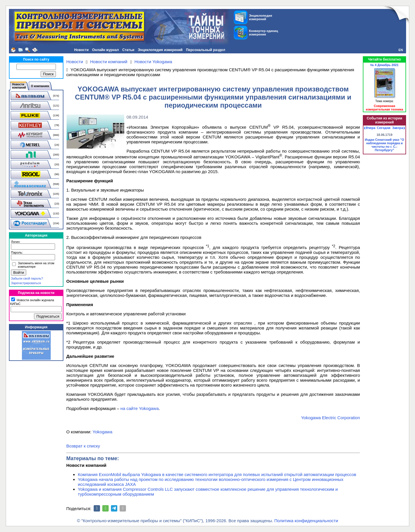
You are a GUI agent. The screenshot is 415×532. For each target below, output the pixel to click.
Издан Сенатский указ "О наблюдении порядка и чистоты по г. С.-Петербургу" (385, 145)
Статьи (128, 50)
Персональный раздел (205, 50)
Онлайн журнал (106, 50)
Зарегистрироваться (26, 283)
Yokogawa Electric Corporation (330, 418)
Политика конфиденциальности (306, 521)
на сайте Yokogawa (140, 408)
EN (401, 50)
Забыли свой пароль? (27, 278)
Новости (81, 50)
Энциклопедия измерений (160, 50)
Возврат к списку (83, 446)
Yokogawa (102, 432)
